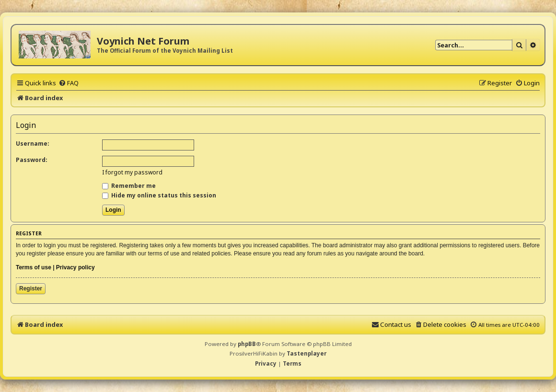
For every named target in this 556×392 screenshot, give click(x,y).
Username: (33, 144)
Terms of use (34, 267)
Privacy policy (75, 267)
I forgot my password (132, 172)
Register (31, 288)
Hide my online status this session (159, 195)
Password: (32, 160)
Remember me (129, 186)
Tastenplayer (307, 353)
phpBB (247, 344)
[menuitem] (69, 83)
